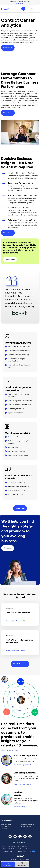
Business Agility (20, 807)
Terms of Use (11, 846)
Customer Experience (22, 765)
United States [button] (20, 843)
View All (20, 664)
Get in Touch (8, 48)
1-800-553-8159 (24, 9)
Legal (3, 846)
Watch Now (20, 4)
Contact (8, 548)
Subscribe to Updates (28, 824)
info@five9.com (26, 826)
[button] (38, 3)
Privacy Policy (23, 846)
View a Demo (8, 113)
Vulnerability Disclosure (10, 849)
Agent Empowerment (22, 784)
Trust (22, 849)
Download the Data (15, 621)
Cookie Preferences (9, 851)
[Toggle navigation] (38, 9)
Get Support (5, 829)
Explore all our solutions (9, 750)
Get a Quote (5, 826)
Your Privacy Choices (25, 851)
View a (8, 233)
